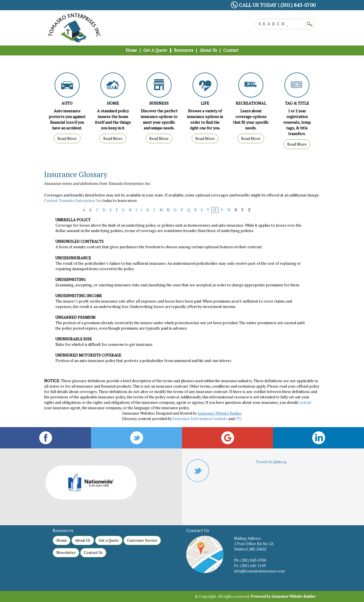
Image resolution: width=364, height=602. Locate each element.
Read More (67, 138)
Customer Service (142, 540)
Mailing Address (248, 538)
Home (62, 540)
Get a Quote (109, 540)
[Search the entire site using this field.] (281, 23)
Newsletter (66, 553)
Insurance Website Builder (220, 413)
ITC (239, 419)
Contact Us (93, 553)
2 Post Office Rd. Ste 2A (254, 544)
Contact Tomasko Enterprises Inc (73, 200)
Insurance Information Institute (200, 419)
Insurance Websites (139, 413)
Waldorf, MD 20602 (250, 549)
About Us (83, 540)
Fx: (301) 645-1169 (250, 566)
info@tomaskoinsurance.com (259, 571)
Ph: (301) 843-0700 (250, 560)
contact (305, 402)
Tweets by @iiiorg (271, 462)
